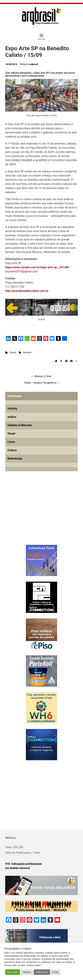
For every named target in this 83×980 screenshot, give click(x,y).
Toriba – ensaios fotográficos (40, 383)
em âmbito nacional (17, 868)
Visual (13, 352)
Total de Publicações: (19, 853)
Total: (9, 847)
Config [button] (55, 972)
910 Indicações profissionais (24, 864)
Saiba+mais (42, 972)
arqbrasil (34, 64)
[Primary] (41, 35)
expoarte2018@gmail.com (22, 271)
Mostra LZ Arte (43, 376)
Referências (15, 459)
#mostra (27, 352)
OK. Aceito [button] (13, 972)
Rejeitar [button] (27, 972)
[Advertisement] (27, 514)
